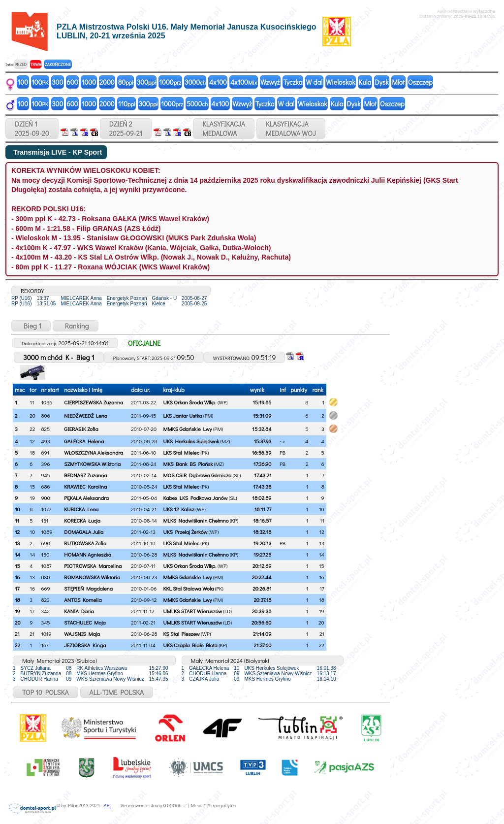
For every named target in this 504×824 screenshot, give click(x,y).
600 (72, 82)
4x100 (218, 82)
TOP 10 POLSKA (46, 692)
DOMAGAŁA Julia (84, 532)
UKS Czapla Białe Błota (190, 645)
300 (57, 82)
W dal (315, 82)
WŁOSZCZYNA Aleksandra (94, 452)
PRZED (20, 64)
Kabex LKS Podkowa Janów (195, 498)
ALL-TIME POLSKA (117, 692)
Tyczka (293, 82)
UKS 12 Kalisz (178, 509)
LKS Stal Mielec (181, 452)
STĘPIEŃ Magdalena (88, 588)
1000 (89, 82)
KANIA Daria (79, 611)
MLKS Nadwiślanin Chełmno (196, 520)
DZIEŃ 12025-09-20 (32, 129)
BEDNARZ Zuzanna (85, 475)
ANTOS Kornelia (83, 600)
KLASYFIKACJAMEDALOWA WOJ (291, 129)
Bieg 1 (31, 326)
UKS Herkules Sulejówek (191, 441)
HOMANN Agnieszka (87, 554)
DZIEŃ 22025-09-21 (126, 129)
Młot (398, 82)
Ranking (76, 326)
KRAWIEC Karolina (85, 486)
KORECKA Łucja (82, 520)
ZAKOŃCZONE (58, 64)
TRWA (36, 64)
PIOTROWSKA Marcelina (93, 566)
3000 (195, 82)
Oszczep (420, 82)
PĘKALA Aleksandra (86, 498)
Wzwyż (270, 82)
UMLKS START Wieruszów (192, 611)
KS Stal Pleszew (181, 634)
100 (23, 82)
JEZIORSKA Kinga (85, 645)
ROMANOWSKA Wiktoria (92, 577)
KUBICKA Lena (81, 509)
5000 (197, 104)
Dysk (381, 82)
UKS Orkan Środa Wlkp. (189, 402)
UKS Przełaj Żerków (185, 532)
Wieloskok (340, 82)
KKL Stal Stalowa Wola (188, 588)
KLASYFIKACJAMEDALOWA (224, 129)
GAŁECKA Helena (84, 441)
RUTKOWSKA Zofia (85, 543)
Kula (365, 82)
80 (126, 82)
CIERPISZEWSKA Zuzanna (94, 402)
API (107, 806)
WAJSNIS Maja (82, 634)
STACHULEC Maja (85, 622)
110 (127, 104)
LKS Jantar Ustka (182, 415)
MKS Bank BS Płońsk (188, 464)
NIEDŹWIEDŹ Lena (86, 415)
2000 (107, 82)
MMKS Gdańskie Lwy (187, 429)
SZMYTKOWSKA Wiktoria (92, 464)
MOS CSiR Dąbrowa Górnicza (197, 475)
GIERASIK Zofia (81, 429)
